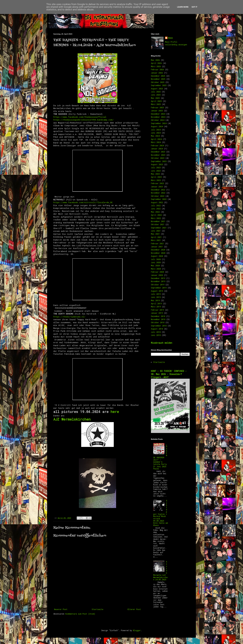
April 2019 (156, 303)
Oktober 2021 (158, 224)
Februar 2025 (157, 107)
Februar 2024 (157, 145)
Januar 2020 (157, 275)
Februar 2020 (157, 272)
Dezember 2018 (158, 316)
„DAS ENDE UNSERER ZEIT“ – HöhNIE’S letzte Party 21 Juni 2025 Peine (160, 456)
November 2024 (158, 117)
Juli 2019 (156, 294)
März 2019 (156, 307)
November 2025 (158, 79)
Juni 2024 (156, 133)
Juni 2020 (156, 262)
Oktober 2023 (158, 158)
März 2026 (156, 66)
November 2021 (158, 221)
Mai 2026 (155, 60)
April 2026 (156, 63)
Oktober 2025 (158, 82)
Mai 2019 (155, 300)
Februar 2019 (157, 310)
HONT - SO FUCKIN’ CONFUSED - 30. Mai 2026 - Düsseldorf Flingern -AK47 (169, 374)
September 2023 (159, 161)
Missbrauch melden (162, 343)
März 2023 (156, 180)
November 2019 (158, 281)
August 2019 (157, 291)
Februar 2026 (157, 69)
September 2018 (159, 326)
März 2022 (156, 218)
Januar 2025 (157, 111)
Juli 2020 (156, 259)
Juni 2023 (156, 171)
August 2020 (157, 256)
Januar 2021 (157, 247)
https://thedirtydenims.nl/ (69, 317)
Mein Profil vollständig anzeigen (176, 43)
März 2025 (156, 104)
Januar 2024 (157, 149)
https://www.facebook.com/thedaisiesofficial (80, 117)
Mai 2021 (155, 234)
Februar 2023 (157, 183)
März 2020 (156, 269)
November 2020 (158, 253)
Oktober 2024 (158, 120)
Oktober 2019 (158, 285)
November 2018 (158, 319)
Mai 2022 (155, 212)
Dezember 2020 (158, 250)
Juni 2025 (156, 95)
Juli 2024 (156, 130)
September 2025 (159, 85)
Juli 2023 (156, 167)
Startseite (97, 609)
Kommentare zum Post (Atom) (80, 614)
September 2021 (159, 228)
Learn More (183, 7)
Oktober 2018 (158, 322)
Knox (170, 38)
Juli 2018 (156, 332)
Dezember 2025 (158, 76)
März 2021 (156, 240)
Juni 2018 (156, 335)
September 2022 (159, 199)
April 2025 (156, 101)
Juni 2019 (156, 297)
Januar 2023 (157, 187)
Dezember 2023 (158, 152)
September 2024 (159, 123)
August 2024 (157, 126)
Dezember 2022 (158, 190)
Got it (194, 7)
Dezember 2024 (158, 114)
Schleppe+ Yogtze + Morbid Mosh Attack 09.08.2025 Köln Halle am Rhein (161, 513)
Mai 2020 (155, 265)
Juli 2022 (156, 205)
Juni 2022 (156, 209)
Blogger (137, 630)
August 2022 (157, 202)
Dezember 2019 (158, 278)
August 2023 (157, 164)
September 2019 (159, 288)
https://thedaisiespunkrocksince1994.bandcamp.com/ (83, 120)
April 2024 (156, 139)
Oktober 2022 (158, 196)
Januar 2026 (157, 73)
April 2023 (156, 177)
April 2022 (156, 215)
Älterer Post (134, 609)
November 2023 (158, 155)
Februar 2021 (157, 243)
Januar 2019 (157, 313)
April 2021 (156, 237)
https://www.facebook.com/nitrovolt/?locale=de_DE (83, 202)
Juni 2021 (156, 231)
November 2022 (158, 193)
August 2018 (157, 329)
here (115, 412)
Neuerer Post (61, 609)
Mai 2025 (155, 98)
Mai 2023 (155, 174)
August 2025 (157, 89)
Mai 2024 (155, 136)
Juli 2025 (156, 92)
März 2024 (156, 142)
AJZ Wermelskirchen (72, 419)
